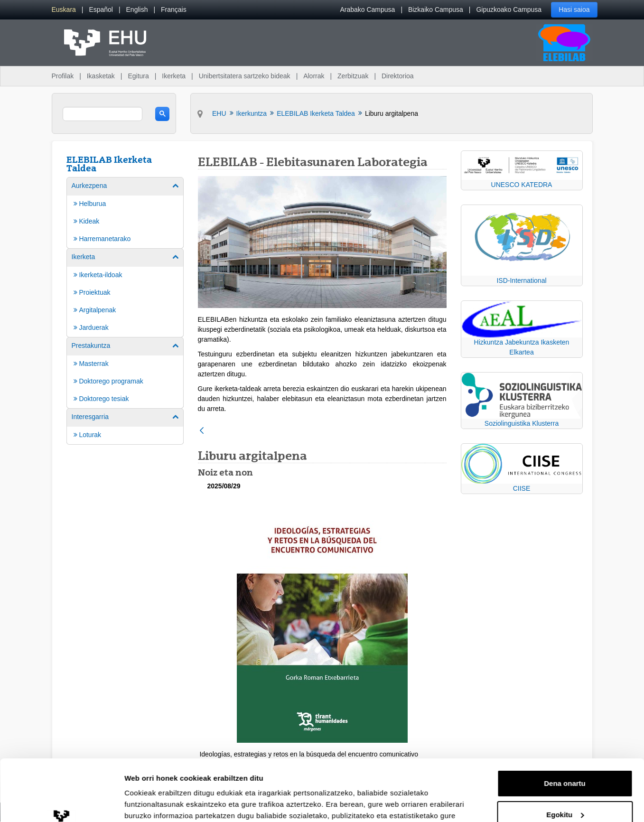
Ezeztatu (565, 784)
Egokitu (565, 753)
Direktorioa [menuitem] (398, 76)
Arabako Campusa (367, 9)
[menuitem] (64, 10)
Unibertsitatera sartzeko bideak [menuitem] (245, 76)
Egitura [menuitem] (138, 76)
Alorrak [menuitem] (314, 76)
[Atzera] (202, 431)
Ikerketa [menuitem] (174, 76)
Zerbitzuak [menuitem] (353, 76)
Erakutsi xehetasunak (161, 803)
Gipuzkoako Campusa (509, 9)
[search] (103, 114)
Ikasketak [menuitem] (101, 76)
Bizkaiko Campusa (436, 9)
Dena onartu (565, 722)
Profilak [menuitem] (63, 76)
